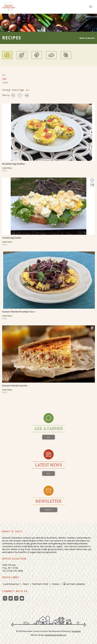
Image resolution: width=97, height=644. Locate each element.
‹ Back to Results (87, 38)
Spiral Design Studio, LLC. (56, 635)
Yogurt (5, 82)
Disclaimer (76, 631)
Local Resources (11, 584)
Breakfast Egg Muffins (13, 164)
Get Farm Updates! (75, 584)
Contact (56, 584)
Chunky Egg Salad (11, 238)
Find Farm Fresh (40, 584)
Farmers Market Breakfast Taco (18, 312)
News (26, 584)
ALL (4, 75)
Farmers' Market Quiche (15, 386)
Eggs (4, 79)
